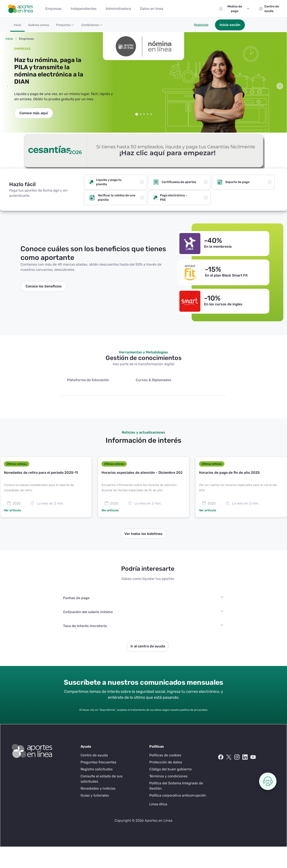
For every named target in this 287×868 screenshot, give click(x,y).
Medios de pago (239, 9)
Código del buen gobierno (170, 769)
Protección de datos (166, 762)
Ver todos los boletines (143, 534)
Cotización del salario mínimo (88, 612)
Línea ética (158, 804)
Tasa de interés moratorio (85, 626)
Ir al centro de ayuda (148, 646)
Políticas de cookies (165, 755)
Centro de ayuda (94, 755)
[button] (65, 27)
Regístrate (201, 25)
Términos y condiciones (168, 776)
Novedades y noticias (98, 788)
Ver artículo (12, 510)
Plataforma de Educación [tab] (88, 380)
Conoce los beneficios (44, 286)
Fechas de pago (76, 598)
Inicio (9, 39)
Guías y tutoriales (95, 795)
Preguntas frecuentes (98, 762)
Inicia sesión (230, 25)
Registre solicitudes (97, 769)
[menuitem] (53, 9)
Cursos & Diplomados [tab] (154, 380)
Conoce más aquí (34, 113)
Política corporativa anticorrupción (178, 795)
